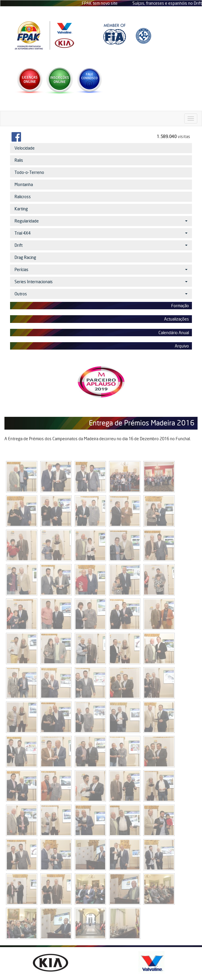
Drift (101, 245)
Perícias (101, 269)
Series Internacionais (101, 282)
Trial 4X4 (101, 233)
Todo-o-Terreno (29, 172)
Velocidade (25, 148)
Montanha (24, 184)
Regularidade (101, 221)
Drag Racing (25, 257)
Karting (21, 209)
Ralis (19, 160)
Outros (101, 294)
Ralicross (23, 197)
